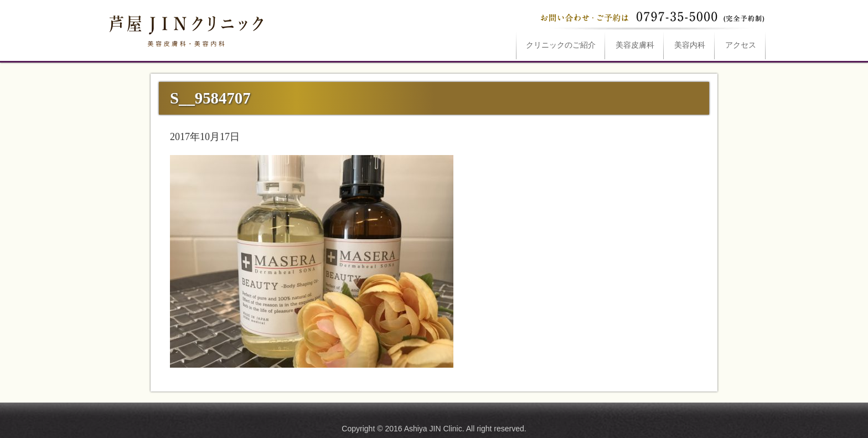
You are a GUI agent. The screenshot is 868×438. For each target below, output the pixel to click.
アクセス (741, 45)
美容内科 (690, 45)
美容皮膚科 (635, 45)
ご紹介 (561, 45)
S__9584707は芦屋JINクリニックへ (185, 29)
